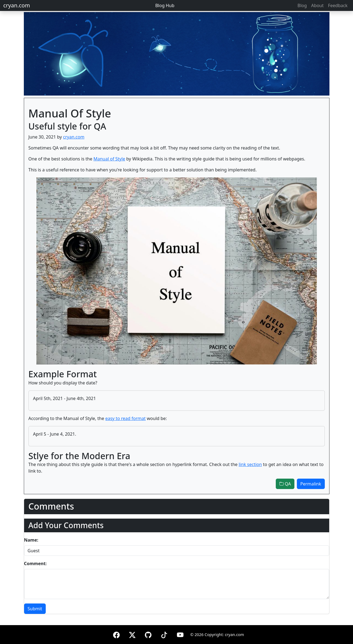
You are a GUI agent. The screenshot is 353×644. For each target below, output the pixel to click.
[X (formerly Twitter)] (132, 634)
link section (250, 464)
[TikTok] (164, 634)
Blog (302, 5)
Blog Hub (165, 5)
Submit (35, 609)
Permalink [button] (311, 484)
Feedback (338, 5)
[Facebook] (116, 634)
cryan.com (17, 5)
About (317, 5)
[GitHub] (148, 634)
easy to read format (125, 418)
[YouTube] (180, 634)
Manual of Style (109, 159)
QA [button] (285, 484)
